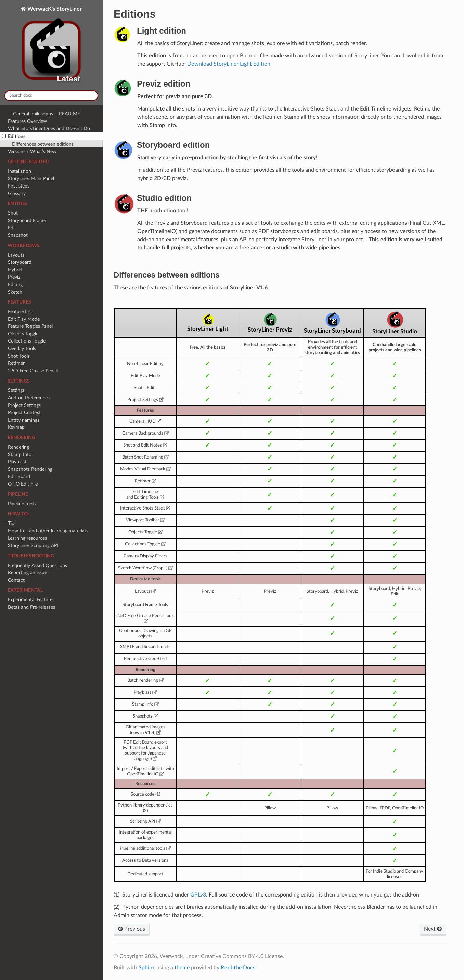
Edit (12, 228)
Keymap (16, 427)
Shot (13, 213)
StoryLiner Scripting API (33, 546)
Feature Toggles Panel (30, 326)
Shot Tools (19, 356)
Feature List (20, 312)
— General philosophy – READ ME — (47, 114)
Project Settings (24, 405)
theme (182, 968)
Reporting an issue (27, 573)
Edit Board (19, 476)
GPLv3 (198, 895)
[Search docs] (51, 96)
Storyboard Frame (27, 221)
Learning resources (27, 538)
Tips (12, 523)
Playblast (17, 462)
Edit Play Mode (24, 319)
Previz (14, 277)
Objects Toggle (23, 334)
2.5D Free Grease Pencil (33, 371)
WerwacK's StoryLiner (51, 46)
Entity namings (24, 420)
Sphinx (147, 968)
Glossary (17, 194)
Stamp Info (20, 455)
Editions (14, 137)
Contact (16, 580)
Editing (15, 285)
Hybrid (15, 270)
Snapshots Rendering (30, 469)
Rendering (18, 447)
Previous (132, 929)
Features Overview (27, 121)
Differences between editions (43, 144)
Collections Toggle (27, 341)
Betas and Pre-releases (31, 607)
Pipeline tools (22, 504)
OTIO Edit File (23, 484)
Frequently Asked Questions (37, 565)
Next (433, 929)
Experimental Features (31, 600)
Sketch (15, 292)
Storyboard (20, 262)
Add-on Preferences (29, 398)
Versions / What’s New (32, 151)
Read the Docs (238, 968)
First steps (19, 186)
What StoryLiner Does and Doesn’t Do (49, 128)
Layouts (16, 255)
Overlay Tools (22, 349)
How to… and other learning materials (48, 531)
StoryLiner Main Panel (31, 178)
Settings (16, 390)
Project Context (24, 412)
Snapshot (18, 235)
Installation (20, 171)
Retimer (16, 363)
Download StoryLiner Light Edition (229, 64)
